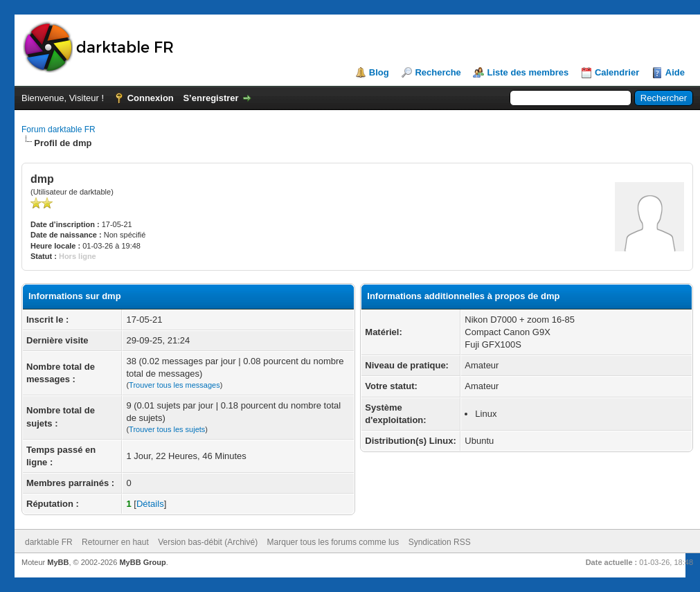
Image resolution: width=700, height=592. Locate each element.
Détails (150, 504)
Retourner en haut (115, 542)
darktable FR (49, 542)
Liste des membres (528, 72)
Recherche (438, 72)
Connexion (151, 98)
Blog (379, 72)
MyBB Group (142, 562)
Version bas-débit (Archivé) (208, 542)
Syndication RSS (440, 542)
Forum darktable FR (59, 129)
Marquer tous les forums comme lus (333, 542)
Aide (675, 72)
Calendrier (617, 72)
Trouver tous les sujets (167, 429)
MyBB (58, 562)
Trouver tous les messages (174, 385)
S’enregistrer (210, 98)
